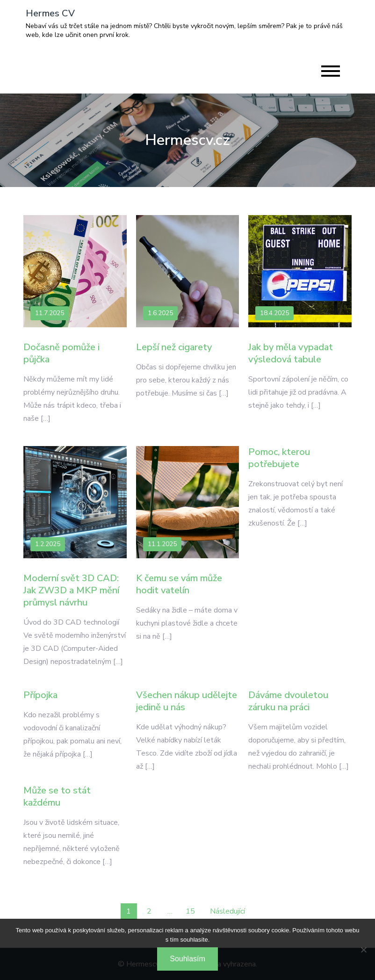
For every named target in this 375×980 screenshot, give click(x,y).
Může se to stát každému (57, 796)
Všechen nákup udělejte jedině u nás (187, 701)
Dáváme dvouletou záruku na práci (288, 701)
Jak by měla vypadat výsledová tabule (291, 353)
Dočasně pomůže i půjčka (61, 353)
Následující (227, 911)
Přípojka (40, 695)
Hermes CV (50, 13)
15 (190, 911)
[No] (363, 950)
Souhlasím (187, 959)
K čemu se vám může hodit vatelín (179, 584)
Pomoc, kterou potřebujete (279, 458)
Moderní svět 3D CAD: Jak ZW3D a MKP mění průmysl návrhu (71, 590)
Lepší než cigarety (174, 347)
